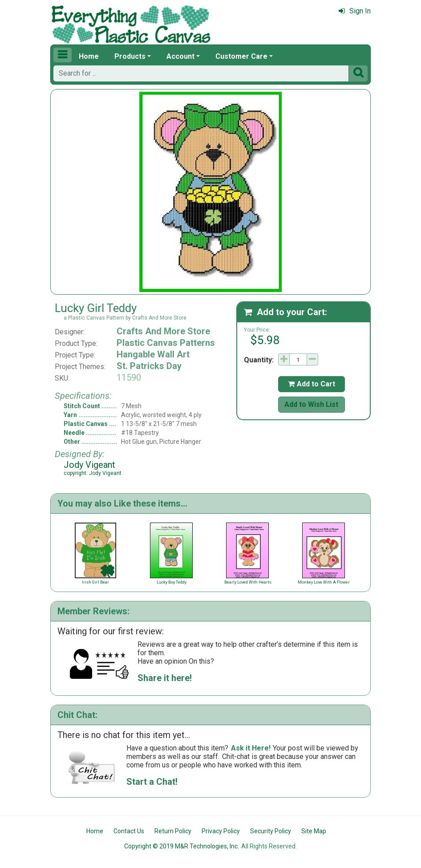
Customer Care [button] (241, 56)
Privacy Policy (221, 831)
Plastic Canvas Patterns (166, 343)
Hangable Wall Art (153, 354)
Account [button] (180, 56)
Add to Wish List (311, 404)
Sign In (355, 11)
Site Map (314, 831)
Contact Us (129, 831)
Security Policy (271, 831)
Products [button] (130, 56)
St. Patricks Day (149, 366)
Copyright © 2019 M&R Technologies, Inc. (182, 846)
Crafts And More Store (163, 331)
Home (89, 56)
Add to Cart (312, 384)
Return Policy (173, 831)
